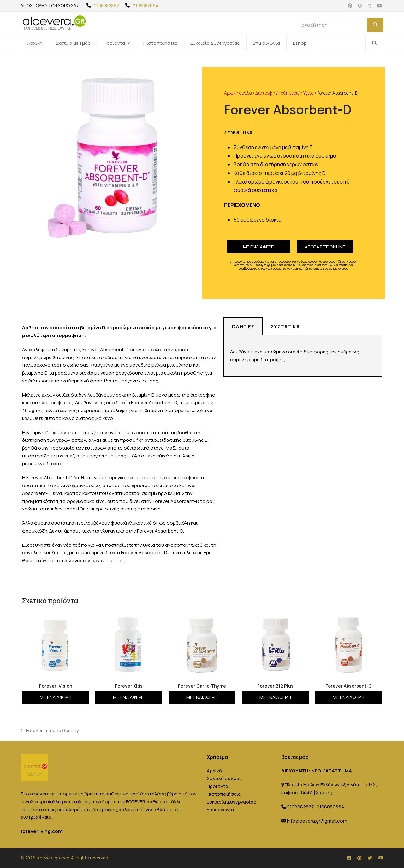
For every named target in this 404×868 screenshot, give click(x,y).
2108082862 (107, 6)
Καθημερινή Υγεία (296, 93)
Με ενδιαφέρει (259, 247)
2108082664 (146, 6)
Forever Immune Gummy (50, 730)
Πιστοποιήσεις (224, 794)
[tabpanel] (303, 356)
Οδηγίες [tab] (243, 326)
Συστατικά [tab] (285, 326)
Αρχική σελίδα (238, 93)
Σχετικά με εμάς (224, 778)
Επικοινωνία (220, 810)
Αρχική (214, 771)
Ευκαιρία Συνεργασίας (232, 802)
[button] (374, 43)
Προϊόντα (217, 786)
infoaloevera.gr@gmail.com (317, 821)
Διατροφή (265, 93)
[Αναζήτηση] (375, 25)
